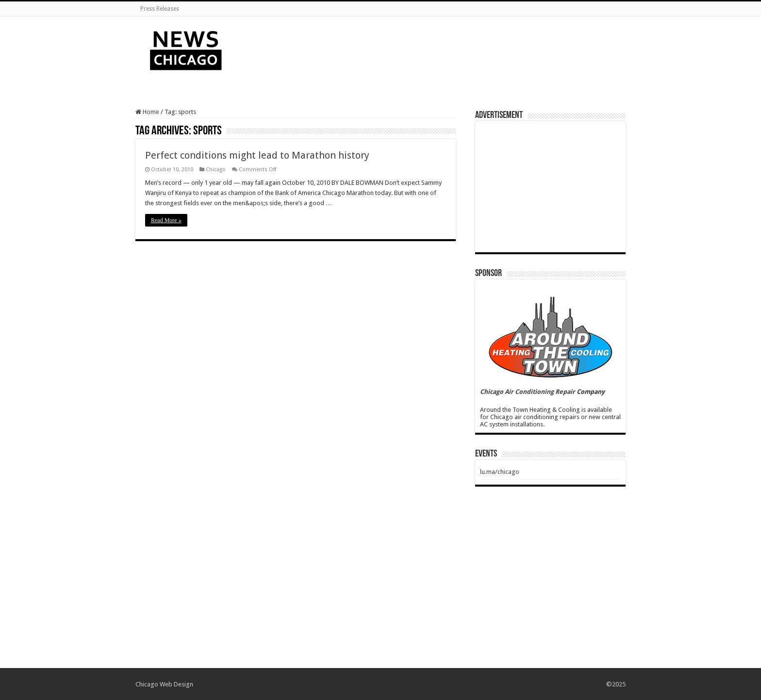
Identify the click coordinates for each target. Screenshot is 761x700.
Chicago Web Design (164, 684)
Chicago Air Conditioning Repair (528, 392)
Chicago (216, 170)
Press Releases (160, 9)
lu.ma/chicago (500, 472)
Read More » (166, 220)
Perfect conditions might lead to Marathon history (257, 155)
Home (147, 112)
